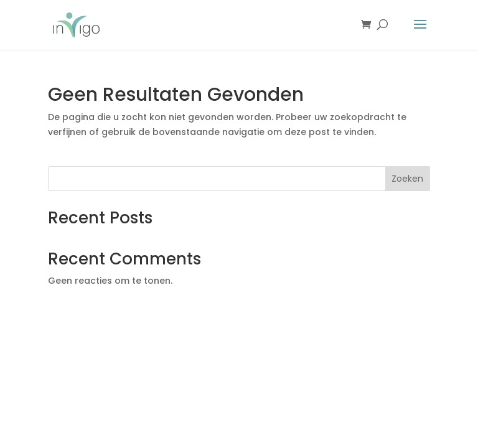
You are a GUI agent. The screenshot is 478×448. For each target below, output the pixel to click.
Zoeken (407, 179)
